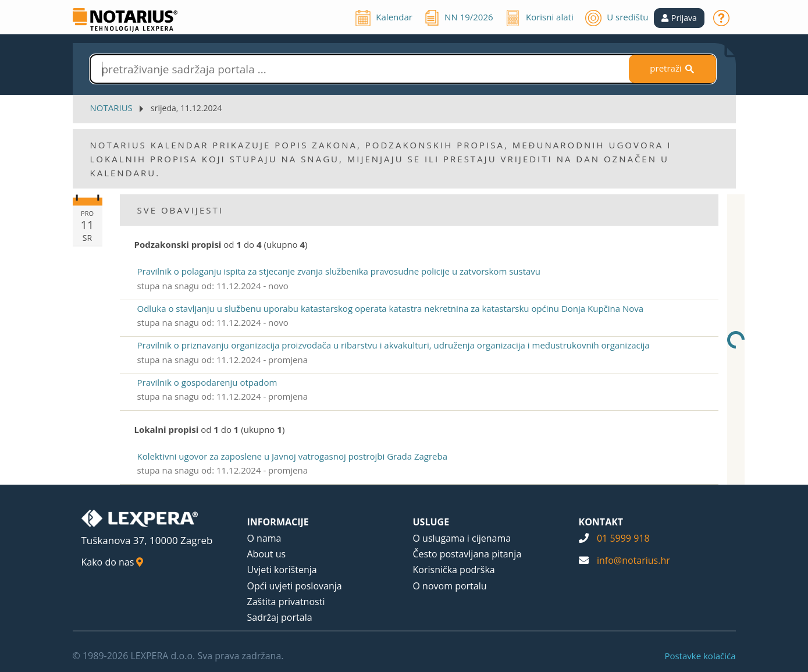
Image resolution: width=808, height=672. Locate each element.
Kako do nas (113, 562)
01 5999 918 (623, 538)
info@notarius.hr (633, 560)
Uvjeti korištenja (282, 570)
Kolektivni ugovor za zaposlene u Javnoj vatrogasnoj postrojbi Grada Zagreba (293, 456)
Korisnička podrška (454, 570)
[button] (679, 18)
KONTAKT (601, 522)
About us (267, 554)
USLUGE (431, 522)
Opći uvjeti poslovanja (295, 586)
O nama (264, 538)
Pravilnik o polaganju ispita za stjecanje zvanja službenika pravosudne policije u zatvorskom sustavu (339, 271)
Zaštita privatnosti (286, 602)
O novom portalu (450, 586)
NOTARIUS (111, 108)
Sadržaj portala (280, 617)
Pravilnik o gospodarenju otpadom (207, 382)
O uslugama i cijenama (462, 538)
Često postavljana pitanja (467, 554)
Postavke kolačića (700, 656)
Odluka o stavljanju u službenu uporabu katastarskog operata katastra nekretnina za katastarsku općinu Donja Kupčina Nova (391, 308)
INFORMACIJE (278, 522)
